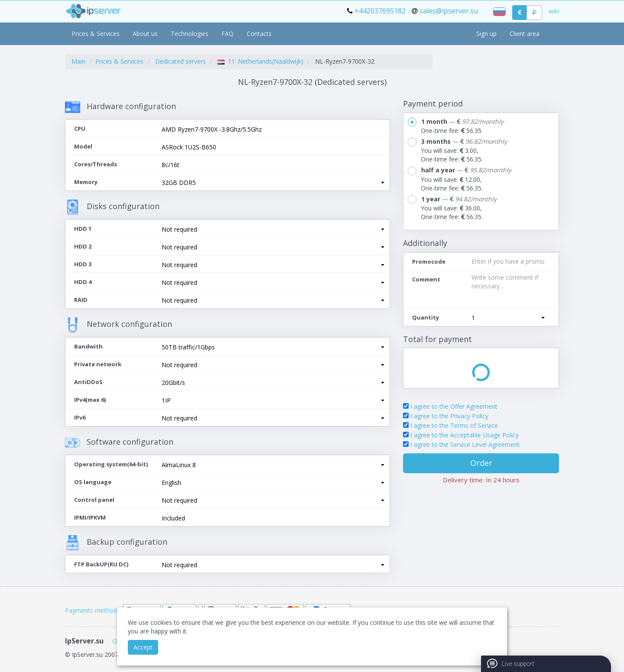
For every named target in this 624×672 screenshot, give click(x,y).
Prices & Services (96, 34)
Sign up (486, 34)
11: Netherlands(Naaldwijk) (260, 61)
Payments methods (93, 610)
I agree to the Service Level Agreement (465, 444)
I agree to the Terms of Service (454, 425)
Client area (525, 34)
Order (481, 463)
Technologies (190, 34)
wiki (554, 11)
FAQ (227, 34)
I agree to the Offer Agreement (454, 406)
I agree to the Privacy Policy (449, 416)
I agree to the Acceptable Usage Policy (465, 435)
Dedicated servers (180, 61)
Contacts (259, 34)
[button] (273, 183)
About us (145, 34)
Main (78, 61)
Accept (143, 647)
